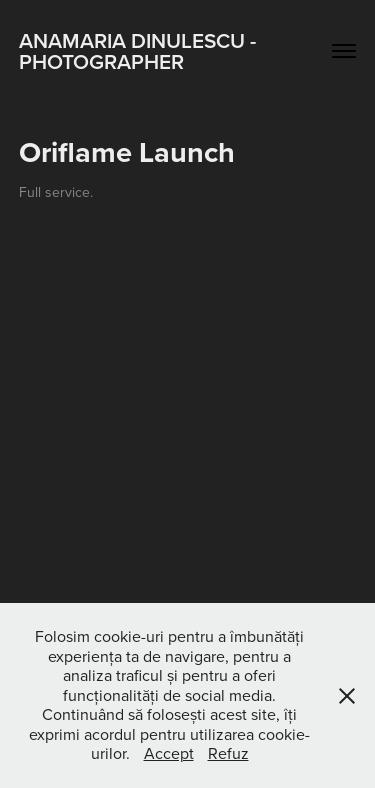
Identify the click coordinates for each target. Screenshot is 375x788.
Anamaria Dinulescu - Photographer (140, 50)
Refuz (228, 753)
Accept (169, 753)
